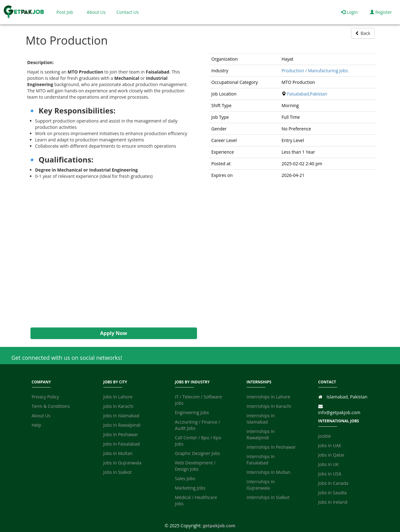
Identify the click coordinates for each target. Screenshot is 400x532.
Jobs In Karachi (118, 406)
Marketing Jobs (190, 488)
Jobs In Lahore (118, 397)
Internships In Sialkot (268, 497)
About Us (96, 12)
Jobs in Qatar (332, 455)
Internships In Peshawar (271, 447)
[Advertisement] (111, 253)
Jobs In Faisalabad (122, 444)
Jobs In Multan (118, 453)
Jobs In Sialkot (118, 472)
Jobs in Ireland (333, 502)
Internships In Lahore (268, 397)
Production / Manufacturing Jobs (315, 71)
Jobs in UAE (330, 445)
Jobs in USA (330, 474)
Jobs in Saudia (333, 493)
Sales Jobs (185, 478)
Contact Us (128, 12)
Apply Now (113, 333)
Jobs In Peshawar (121, 434)
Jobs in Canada (333, 483)
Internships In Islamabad (261, 419)
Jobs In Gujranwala (123, 463)
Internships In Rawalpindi (261, 434)
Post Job (65, 12)
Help (36, 425)
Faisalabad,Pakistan (307, 94)
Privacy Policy (45, 397)
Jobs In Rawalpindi (122, 425)
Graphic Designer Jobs (198, 453)
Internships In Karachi (269, 406)
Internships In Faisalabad (261, 460)
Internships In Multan (269, 472)
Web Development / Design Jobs (195, 466)
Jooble (325, 436)
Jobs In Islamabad (121, 416)
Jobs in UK (329, 464)
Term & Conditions (51, 406)
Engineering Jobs (192, 412)
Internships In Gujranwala (261, 485)
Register (381, 12)
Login (349, 12)
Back (363, 33)
